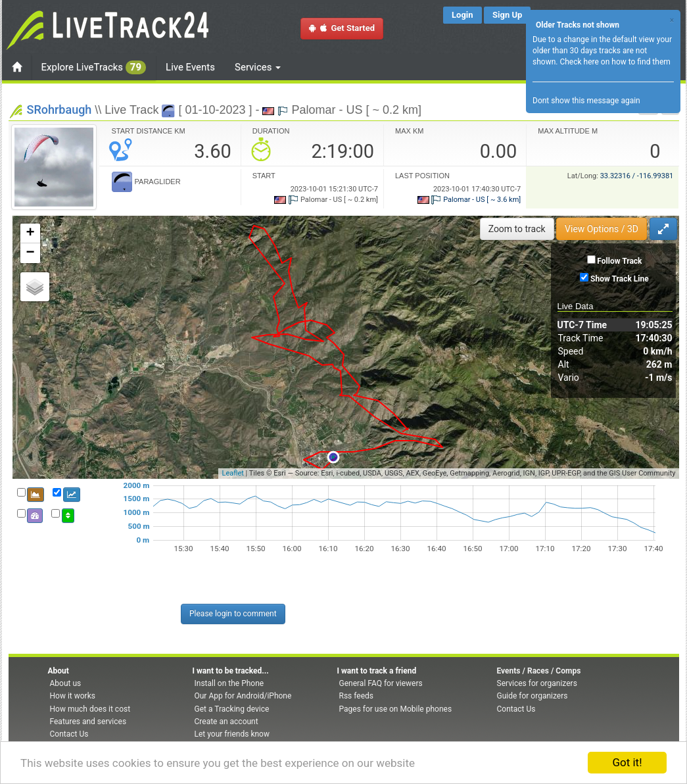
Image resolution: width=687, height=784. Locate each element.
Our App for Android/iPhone (243, 696)
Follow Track (619, 261)
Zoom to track (517, 229)
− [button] (30, 253)
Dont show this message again (586, 101)
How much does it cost (90, 709)
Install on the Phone (229, 683)
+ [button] (30, 233)
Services (258, 67)
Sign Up (507, 15)
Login (462, 15)
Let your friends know (232, 734)
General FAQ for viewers (381, 683)
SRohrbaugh (59, 110)
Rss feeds (356, 696)
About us (66, 683)
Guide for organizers (533, 696)
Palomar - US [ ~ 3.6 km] (469, 200)
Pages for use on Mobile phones (396, 709)
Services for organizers (537, 683)
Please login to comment (233, 614)
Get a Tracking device (232, 709)
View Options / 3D (602, 229)
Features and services (88, 722)
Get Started (342, 28)
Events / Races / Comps (539, 671)
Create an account (226, 722)
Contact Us (69, 734)
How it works (73, 696)
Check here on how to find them (615, 62)
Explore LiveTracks (94, 67)
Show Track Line (620, 279)
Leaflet (232, 473)
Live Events (190, 67)
